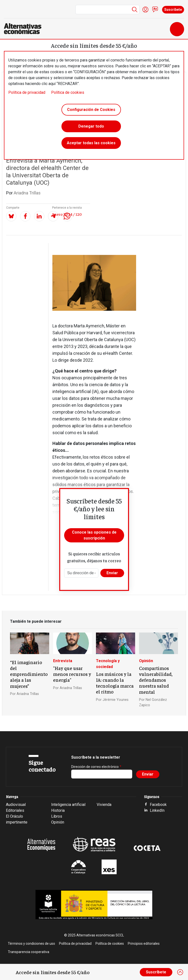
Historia (58, 810)
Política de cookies (68, 92)
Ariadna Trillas (27, 193)
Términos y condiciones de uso (31, 944)
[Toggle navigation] (177, 29)
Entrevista (63, 661)
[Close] (180, 972)
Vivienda (104, 805)
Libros (57, 816)
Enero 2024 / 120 (67, 214)
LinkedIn (157, 810)
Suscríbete (173, 10)
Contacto (155, 10)
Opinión (146, 661)
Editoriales (15, 810)
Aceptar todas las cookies (91, 143)
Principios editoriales (144, 944)
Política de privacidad (27, 92)
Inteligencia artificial (68, 805)
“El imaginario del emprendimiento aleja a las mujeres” (29, 674)
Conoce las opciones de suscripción (94, 535)
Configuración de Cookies (91, 110)
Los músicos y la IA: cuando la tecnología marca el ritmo (115, 683)
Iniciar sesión (145, 10)
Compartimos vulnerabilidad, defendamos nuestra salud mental (156, 680)
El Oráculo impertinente (17, 819)
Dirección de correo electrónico (95, 767)
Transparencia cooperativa (29, 952)
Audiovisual (16, 805)
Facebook (158, 805)
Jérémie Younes (116, 700)
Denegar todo (91, 126)
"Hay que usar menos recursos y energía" (72, 674)
